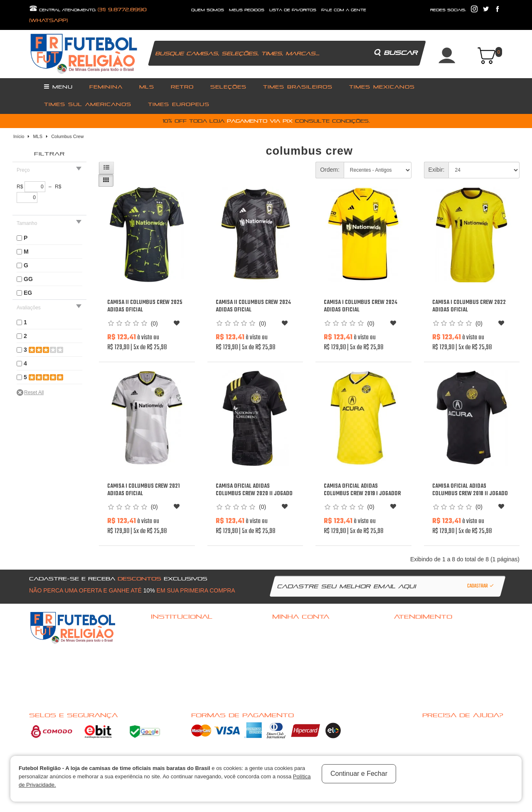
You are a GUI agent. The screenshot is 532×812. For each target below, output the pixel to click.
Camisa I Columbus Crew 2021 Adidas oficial (143, 490)
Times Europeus (179, 104)
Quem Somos (165, 651)
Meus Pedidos (247, 10)
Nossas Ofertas (168, 694)
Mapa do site (408, 662)
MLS (147, 87)
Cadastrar (481, 586)
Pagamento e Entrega (174, 662)
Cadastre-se (287, 640)
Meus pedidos (288, 662)
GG (28, 279)
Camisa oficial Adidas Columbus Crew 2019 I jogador (362, 490)
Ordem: (330, 170)
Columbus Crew (67, 136)
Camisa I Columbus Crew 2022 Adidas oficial (469, 306)
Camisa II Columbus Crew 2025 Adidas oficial (145, 306)
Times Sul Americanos (88, 104)
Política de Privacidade (176, 673)
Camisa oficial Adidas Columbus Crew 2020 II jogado (254, 490)
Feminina (106, 87)
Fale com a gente (412, 629)
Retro (182, 87)
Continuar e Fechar (359, 774)
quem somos (208, 10)
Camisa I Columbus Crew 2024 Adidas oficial (361, 306)
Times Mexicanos (382, 87)
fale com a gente (344, 10)
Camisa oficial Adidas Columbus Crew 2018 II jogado (470, 490)
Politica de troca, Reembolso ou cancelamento (199, 640)
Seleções (228, 87)
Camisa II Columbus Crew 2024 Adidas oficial (253, 306)
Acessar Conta (289, 629)
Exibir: (437, 170)
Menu (58, 86)
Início (19, 136)
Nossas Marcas (168, 684)
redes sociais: (448, 10)
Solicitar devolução (416, 651)
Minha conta (286, 651)
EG (28, 293)
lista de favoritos (293, 10)
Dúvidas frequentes (172, 629)
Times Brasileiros (298, 87)
